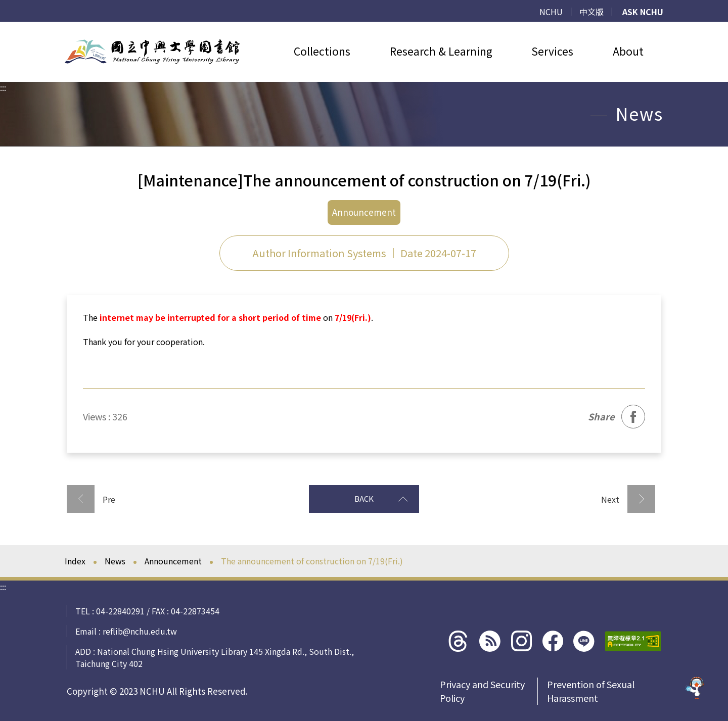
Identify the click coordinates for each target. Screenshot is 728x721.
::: (3, 28)
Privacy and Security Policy (482, 691)
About (628, 51)
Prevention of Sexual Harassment (591, 691)
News (115, 561)
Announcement (173, 561)
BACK (381, 498)
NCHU (551, 12)
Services (552, 51)
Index (75, 561)
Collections (322, 51)
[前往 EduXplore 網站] (695, 685)
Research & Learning (441, 51)
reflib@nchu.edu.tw (140, 631)
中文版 (591, 12)
